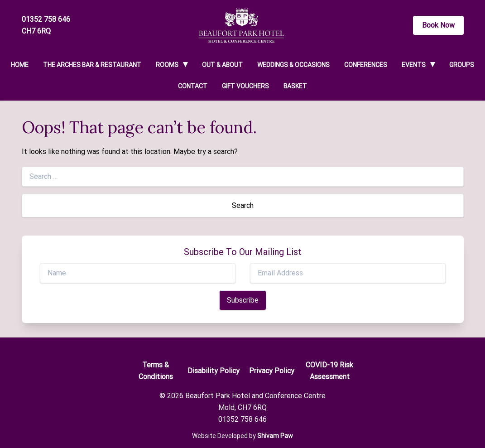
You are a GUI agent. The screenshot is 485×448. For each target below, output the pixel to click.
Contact (193, 86)
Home (20, 65)
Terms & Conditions (156, 371)
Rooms (167, 65)
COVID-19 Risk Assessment (329, 371)
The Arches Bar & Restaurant (92, 65)
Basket (295, 86)
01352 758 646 (46, 19)
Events (414, 65)
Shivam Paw (275, 436)
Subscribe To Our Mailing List (243, 252)
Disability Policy (214, 371)
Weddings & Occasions (293, 65)
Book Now (438, 25)
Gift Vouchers (245, 86)
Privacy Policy (272, 371)
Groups (462, 65)
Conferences (366, 65)
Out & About (222, 65)
